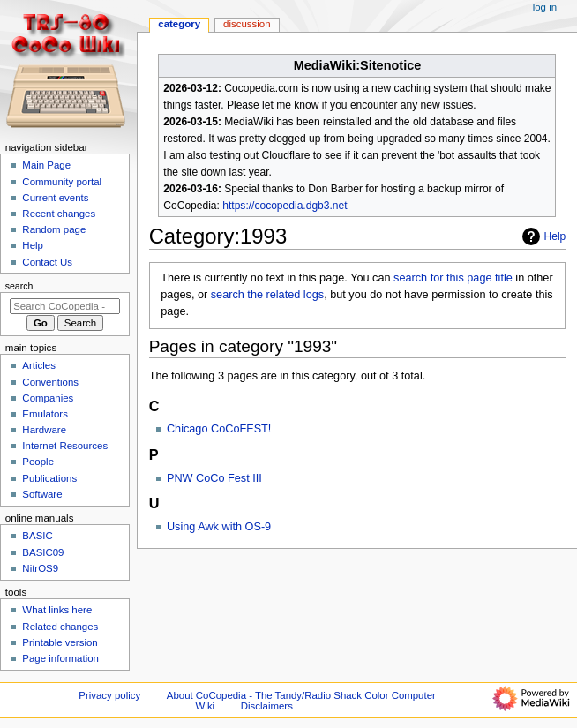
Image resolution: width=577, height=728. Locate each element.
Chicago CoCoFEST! (219, 429)
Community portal (62, 182)
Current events (55, 198)
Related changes (60, 627)
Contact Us (47, 262)
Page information (60, 658)
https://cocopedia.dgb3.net (285, 206)
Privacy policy (109, 695)
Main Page (46, 165)
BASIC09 (43, 552)
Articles (39, 365)
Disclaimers (267, 706)
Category (179, 24)
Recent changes (59, 214)
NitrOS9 (40, 568)
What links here (57, 610)
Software (42, 494)
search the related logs (267, 295)
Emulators (45, 414)
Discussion (247, 24)
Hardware (44, 430)
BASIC (37, 536)
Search (19, 286)
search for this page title (453, 278)
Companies (48, 398)
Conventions (50, 382)
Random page (54, 229)
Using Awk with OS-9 (219, 527)
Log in (545, 7)
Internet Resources (65, 446)
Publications (49, 478)
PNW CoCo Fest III (214, 478)
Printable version (60, 642)
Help (542, 236)
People (38, 462)
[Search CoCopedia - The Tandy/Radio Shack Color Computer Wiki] (65, 306)
